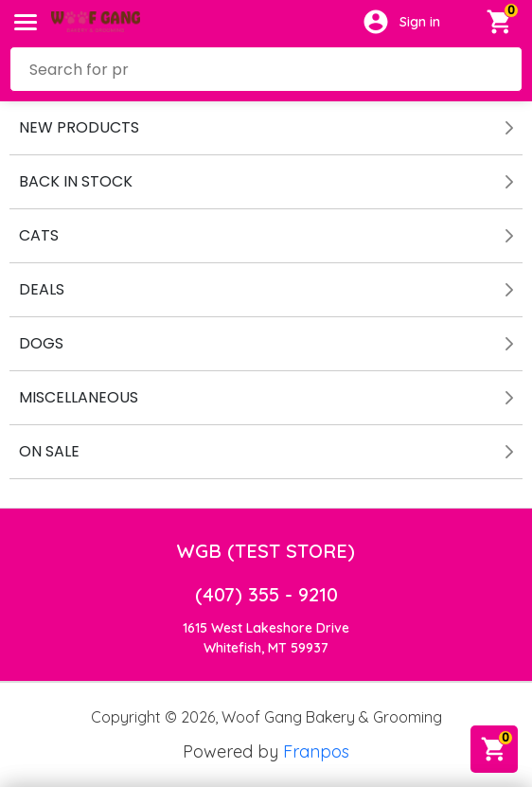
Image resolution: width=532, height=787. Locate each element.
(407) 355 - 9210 (266, 594)
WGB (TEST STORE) (266, 551)
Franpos (316, 751)
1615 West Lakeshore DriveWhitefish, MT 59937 (266, 638)
